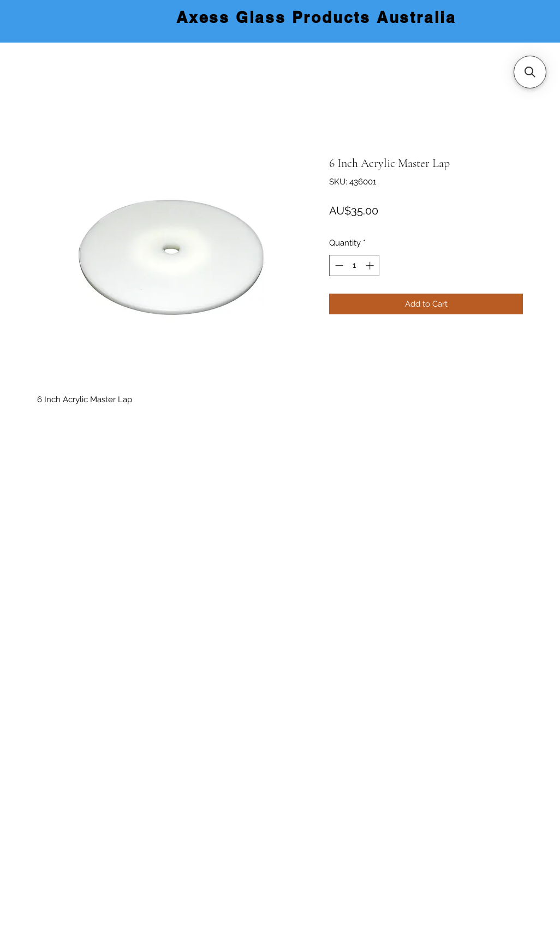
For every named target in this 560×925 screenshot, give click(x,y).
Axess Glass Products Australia (316, 17)
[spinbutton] (355, 265)
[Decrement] (338, 265)
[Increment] (371, 265)
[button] (530, 72)
